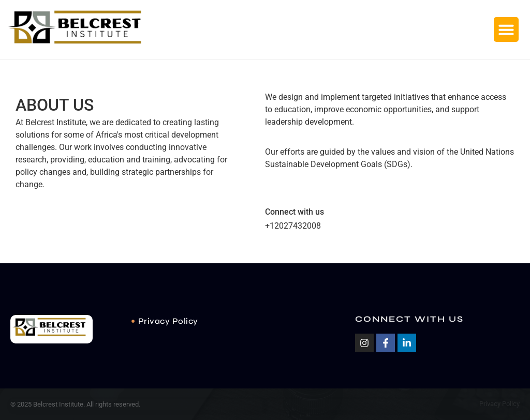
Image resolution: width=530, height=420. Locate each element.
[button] (506, 29)
